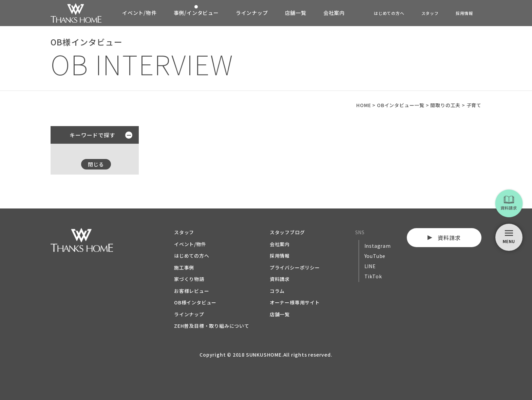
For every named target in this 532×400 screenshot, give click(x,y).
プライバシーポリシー (295, 267)
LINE (370, 266)
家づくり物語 (189, 279)
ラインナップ (252, 13)
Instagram (378, 246)
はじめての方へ (389, 13)
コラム (277, 291)
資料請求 (280, 279)
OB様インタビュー (195, 302)
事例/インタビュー (196, 13)
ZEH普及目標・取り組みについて (212, 326)
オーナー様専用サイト (295, 302)
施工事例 (184, 267)
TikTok (373, 276)
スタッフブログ (287, 232)
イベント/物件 (139, 13)
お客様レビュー (192, 291)
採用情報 (464, 13)
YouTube (375, 256)
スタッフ (430, 13)
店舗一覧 (296, 13)
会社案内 (334, 13)
